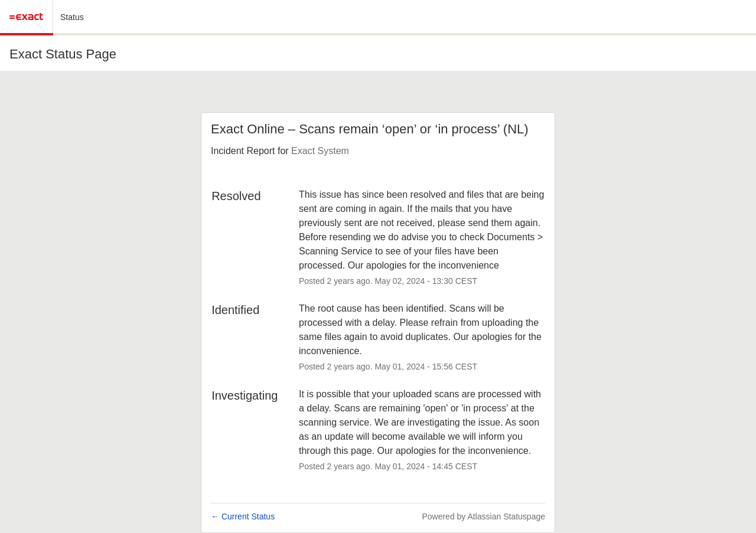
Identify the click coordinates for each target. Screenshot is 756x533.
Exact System (320, 151)
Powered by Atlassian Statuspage (483, 516)
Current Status (243, 516)
